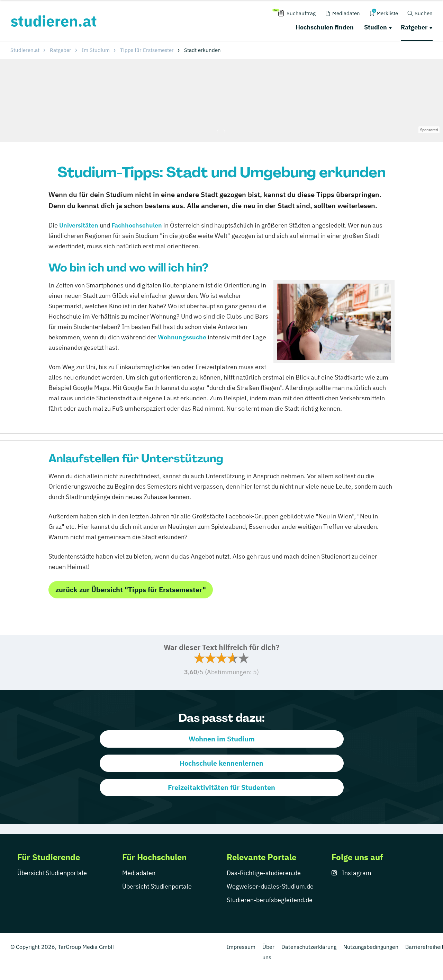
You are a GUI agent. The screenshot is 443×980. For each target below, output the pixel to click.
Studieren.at (25, 50)
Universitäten (79, 225)
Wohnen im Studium (222, 739)
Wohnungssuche (182, 337)
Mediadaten (139, 873)
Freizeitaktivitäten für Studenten (221, 787)
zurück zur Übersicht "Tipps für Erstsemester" (131, 590)
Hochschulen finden (325, 27)
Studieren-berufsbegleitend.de (270, 900)
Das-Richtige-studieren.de (264, 873)
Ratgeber (414, 27)
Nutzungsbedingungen (371, 947)
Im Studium (96, 50)
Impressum (241, 947)
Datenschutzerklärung (309, 947)
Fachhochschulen (137, 225)
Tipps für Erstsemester (147, 50)
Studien (376, 27)
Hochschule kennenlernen (221, 763)
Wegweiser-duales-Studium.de (270, 886)
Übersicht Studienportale (52, 873)
